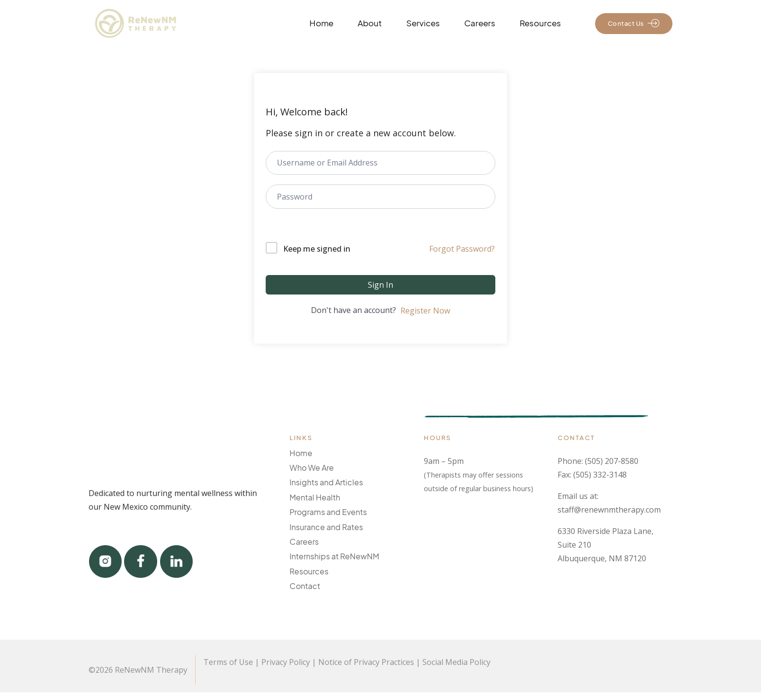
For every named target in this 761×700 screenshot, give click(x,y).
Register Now (425, 311)
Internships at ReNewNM (334, 556)
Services (423, 23)
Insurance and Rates (326, 527)
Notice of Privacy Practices (366, 662)
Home (321, 23)
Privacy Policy (286, 662)
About (370, 23)
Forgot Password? (462, 249)
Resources (540, 23)
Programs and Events (328, 512)
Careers (480, 23)
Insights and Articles (326, 482)
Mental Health (315, 497)
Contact (305, 586)
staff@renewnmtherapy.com (609, 510)
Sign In (380, 285)
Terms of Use (228, 662)
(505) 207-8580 (612, 461)
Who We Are (312, 468)
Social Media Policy (456, 662)
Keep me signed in (317, 249)
